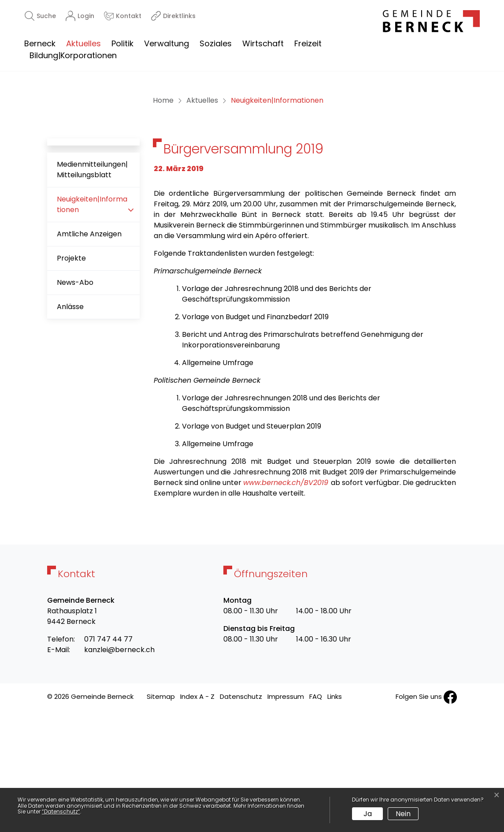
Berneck (40, 43)
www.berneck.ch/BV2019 (286, 603)
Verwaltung (167, 43)
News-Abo (75, 403)
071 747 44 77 (108, 760)
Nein (403, 814)
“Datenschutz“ (61, 811)
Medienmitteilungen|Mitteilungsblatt (92, 290)
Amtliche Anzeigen (89, 355)
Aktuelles (83, 43)
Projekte (71, 379)
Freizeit (308, 43)
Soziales (216, 43)
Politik (122, 43)
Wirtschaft (263, 43)
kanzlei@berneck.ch (119, 770)
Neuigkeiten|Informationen (92, 329)
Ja (368, 814)
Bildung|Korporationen (73, 55)
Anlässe (70, 427)
